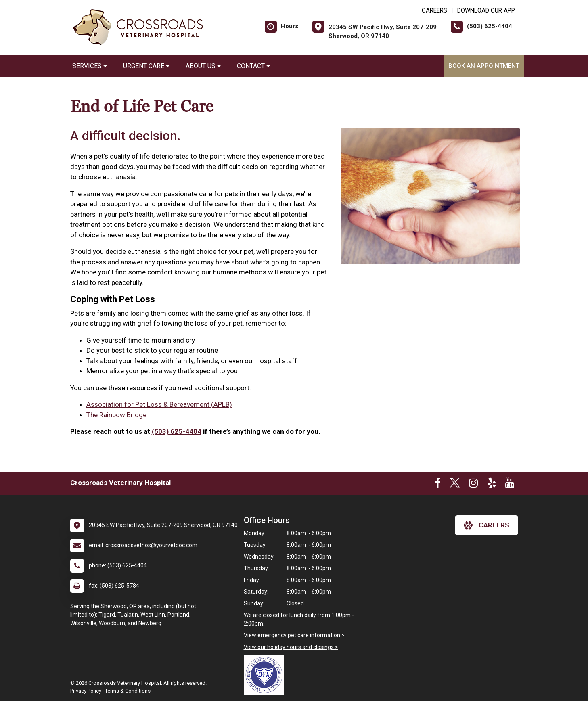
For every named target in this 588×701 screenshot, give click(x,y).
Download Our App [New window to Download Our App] (486, 10)
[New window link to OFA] (266, 675)
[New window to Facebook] (438, 485)
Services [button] (90, 66)
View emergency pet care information (292, 635)
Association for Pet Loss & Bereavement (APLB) (159, 404)
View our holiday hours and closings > (291, 647)
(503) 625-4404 (177, 431)
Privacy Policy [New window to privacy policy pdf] (86, 691)
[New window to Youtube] (510, 485)
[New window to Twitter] (455, 485)
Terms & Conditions (128, 691)
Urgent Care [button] (146, 66)
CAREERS (434, 10)
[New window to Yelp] (492, 485)
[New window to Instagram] (473, 485)
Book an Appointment (484, 66)
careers (487, 525)
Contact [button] (253, 66)
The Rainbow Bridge (116, 415)
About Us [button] (203, 66)
